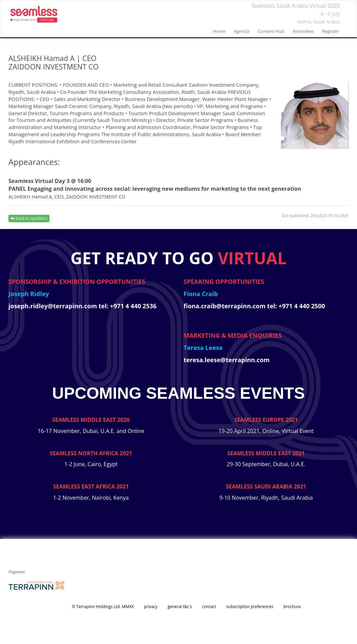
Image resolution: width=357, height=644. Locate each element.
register (331, 31)
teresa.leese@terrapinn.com (227, 360)
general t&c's (180, 607)
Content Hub (271, 31)
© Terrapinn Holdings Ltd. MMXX (103, 607)
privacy (151, 607)
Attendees (303, 31)
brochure (292, 607)
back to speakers (29, 218)
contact (209, 607)
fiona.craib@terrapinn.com (226, 306)
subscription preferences (250, 607)
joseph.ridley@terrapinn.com (53, 306)
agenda (241, 31)
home (219, 31)
